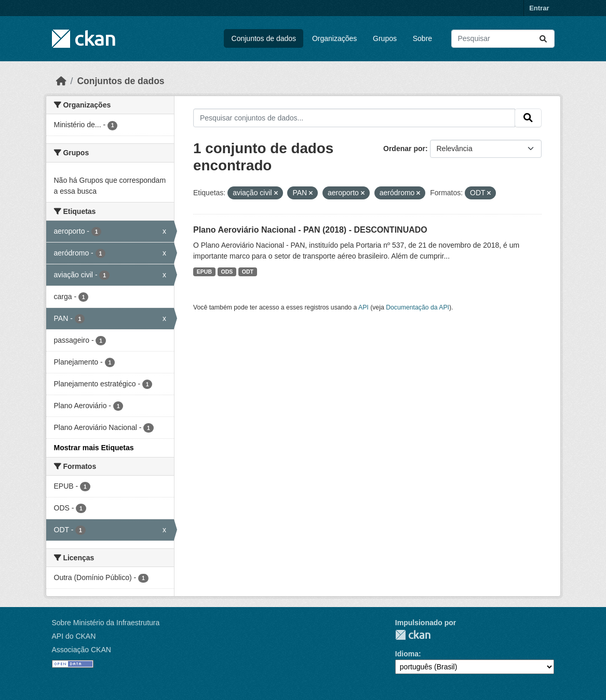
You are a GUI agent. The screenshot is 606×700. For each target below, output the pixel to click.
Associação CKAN (82, 650)
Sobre (422, 38)
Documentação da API (418, 307)
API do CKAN (74, 636)
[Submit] (543, 39)
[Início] (61, 81)
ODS (227, 272)
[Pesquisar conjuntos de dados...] (503, 39)
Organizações (334, 38)
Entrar (539, 8)
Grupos (385, 38)
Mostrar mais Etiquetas (94, 448)
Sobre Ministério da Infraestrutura (106, 623)
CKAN (413, 635)
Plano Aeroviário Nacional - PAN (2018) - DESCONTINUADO (310, 230)
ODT (248, 272)
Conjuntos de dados (264, 38)
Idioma (407, 654)
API (363, 307)
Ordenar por (404, 149)
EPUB (204, 272)
